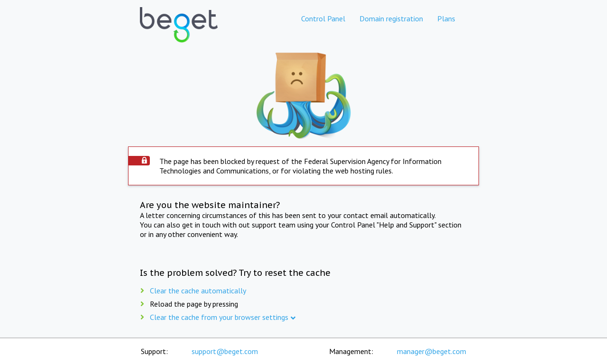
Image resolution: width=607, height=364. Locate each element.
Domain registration (391, 18)
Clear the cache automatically (198, 291)
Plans (446, 18)
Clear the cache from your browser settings (219, 317)
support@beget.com (225, 351)
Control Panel (323, 18)
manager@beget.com (432, 351)
